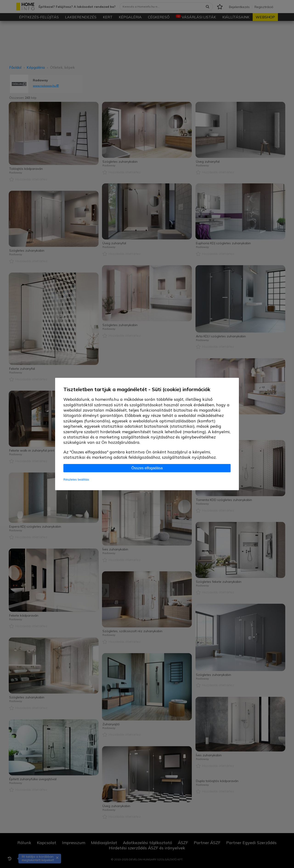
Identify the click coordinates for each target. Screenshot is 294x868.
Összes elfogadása (147, 468)
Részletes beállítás (76, 480)
